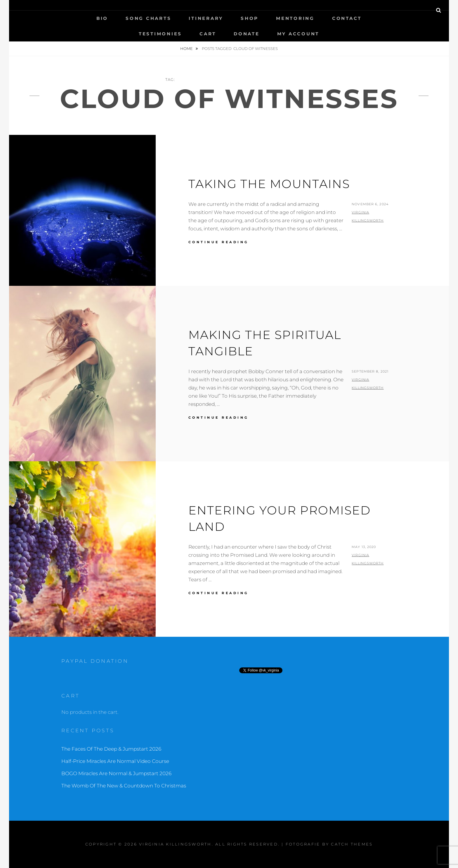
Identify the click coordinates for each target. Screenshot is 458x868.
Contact (347, 18)
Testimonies (160, 34)
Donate (247, 34)
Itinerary (206, 18)
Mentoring (295, 18)
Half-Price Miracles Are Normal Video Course (115, 761)
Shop (250, 18)
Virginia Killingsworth (175, 844)
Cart (208, 34)
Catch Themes (352, 844)
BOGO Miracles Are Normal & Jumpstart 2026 (116, 773)
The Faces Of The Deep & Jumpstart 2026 (111, 749)
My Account (298, 34)
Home (187, 48)
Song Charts (148, 18)
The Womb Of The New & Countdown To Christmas (124, 786)
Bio (102, 18)
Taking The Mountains (269, 184)
